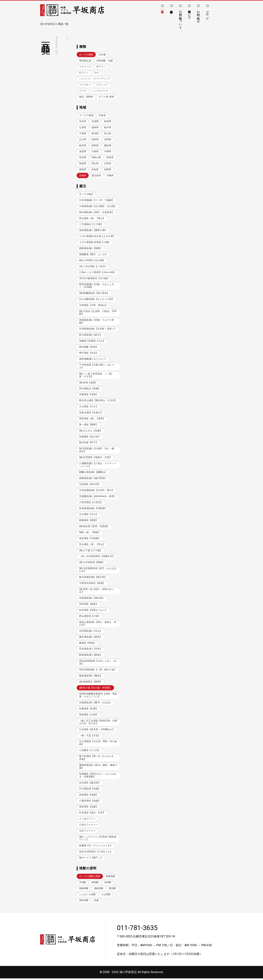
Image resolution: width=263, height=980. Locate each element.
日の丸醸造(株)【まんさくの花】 (97, 300)
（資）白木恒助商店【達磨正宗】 (97, 557)
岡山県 (95, 164)
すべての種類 (86, 55)
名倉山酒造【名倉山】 (91, 413)
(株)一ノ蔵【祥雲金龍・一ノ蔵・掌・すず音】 (97, 376)
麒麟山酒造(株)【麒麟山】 (93, 473)
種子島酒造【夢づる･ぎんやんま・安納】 (98, 759)
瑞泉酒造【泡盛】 (89, 808)
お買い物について (181, 18)
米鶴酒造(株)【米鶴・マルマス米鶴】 (97, 322)
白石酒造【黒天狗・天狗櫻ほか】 (97, 730)
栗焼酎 (112, 890)
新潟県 (95, 134)
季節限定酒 (85, 61)
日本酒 (102, 55)
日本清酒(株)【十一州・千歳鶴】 (97, 200)
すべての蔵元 (86, 194)
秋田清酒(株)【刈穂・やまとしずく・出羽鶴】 (97, 286)
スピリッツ (102, 85)
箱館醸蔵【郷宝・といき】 (93, 255)
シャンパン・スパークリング (95, 79)
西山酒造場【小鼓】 (90, 617)
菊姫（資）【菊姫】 (90, 533)
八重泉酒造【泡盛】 (90, 802)
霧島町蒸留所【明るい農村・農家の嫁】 (98, 768)
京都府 (95, 152)
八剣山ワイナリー (89, 826)
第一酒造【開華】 (89, 425)
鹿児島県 (96, 176)
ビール (83, 91)
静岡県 (95, 145)
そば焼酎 (106, 896)
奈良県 (83, 158)
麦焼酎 (95, 884)
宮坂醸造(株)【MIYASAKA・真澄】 (97, 497)
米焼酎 (108, 884)
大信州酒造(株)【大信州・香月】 (97, 491)
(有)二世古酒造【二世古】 (93, 267)
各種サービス (189, 13)
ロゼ (96, 73)
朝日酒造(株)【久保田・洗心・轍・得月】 (98, 451)
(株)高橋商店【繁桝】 (91, 683)
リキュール (85, 67)
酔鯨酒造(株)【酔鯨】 (91, 656)
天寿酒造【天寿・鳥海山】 (93, 305)
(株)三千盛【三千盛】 (91, 551)
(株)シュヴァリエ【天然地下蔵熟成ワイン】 (98, 840)
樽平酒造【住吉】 (89, 353)
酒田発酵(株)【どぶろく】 (93, 359)
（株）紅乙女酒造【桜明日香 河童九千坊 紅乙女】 (98, 723)
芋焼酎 (83, 884)
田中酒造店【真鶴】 (90, 389)
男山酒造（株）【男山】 (92, 218)
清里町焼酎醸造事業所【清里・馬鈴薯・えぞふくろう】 (98, 696)
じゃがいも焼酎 (87, 896)
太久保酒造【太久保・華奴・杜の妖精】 (98, 744)
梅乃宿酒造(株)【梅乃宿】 (93, 578)
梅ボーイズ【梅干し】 (91, 859)
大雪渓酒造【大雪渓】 (91, 503)
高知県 (95, 170)
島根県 (83, 164)
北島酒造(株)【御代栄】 (92, 599)
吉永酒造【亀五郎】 (90, 784)
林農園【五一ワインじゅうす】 (96, 847)
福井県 (95, 139)
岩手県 (83, 122)
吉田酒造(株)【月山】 (91, 632)
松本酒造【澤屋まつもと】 (93, 611)
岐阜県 (83, 145)
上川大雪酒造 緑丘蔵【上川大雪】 (97, 237)
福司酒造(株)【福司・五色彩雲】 (97, 212)
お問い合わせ (198, 15)
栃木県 (108, 128)
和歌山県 (96, 158)
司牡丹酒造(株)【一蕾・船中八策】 (98, 671)
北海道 (102, 115)
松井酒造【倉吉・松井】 (92, 814)
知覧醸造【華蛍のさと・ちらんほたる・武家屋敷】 (98, 776)
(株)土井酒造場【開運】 (92, 563)
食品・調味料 (86, 97)
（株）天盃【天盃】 (90, 737)
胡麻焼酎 (84, 890)
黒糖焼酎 (110, 878)
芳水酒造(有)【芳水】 (91, 650)
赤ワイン (101, 67)
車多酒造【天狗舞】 (90, 539)
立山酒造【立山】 (89, 515)
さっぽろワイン (87, 820)
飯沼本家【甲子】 (89, 443)
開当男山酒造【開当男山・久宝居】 (98, 401)
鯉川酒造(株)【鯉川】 (91, 335)
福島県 (95, 128)
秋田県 (108, 122)
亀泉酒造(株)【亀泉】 (91, 677)
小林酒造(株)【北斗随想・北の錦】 (98, 206)
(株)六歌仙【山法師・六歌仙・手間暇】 (98, 313)
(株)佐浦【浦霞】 (88, 383)
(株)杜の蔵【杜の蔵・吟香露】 (95, 689)
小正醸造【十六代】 (90, 752)
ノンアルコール (100, 91)
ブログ (207, 13)
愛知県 (108, 145)
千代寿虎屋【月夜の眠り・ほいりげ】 (97, 367)
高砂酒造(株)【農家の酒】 (93, 231)
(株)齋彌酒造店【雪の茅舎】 (94, 294)
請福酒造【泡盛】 (89, 796)
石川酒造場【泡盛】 (90, 790)
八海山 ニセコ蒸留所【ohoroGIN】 (98, 273)
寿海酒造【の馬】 (89, 716)
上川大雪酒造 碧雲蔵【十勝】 (95, 243)
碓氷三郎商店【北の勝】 (92, 261)
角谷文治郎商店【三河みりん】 (96, 853)
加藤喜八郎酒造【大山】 (92, 341)
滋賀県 (83, 152)
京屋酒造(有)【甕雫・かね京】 (95, 704)
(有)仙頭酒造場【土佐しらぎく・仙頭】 (98, 663)
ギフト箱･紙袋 (106, 97)
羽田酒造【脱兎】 (89, 605)
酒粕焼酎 (99, 890)
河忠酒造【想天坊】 (90, 485)
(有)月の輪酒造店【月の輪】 (94, 279)
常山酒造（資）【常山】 (92, 545)
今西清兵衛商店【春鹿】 (92, 584)
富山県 (108, 134)
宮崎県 (83, 176)
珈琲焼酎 (84, 902)
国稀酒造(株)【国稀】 (91, 249)
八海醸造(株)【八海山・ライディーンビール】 (98, 465)
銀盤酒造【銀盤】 (89, 521)
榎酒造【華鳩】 (87, 644)
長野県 (108, 139)
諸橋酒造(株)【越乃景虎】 (93, 479)
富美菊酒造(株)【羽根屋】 (93, 509)
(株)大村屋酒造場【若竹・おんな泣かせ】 (98, 571)
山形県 (83, 128)
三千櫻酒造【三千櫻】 (91, 224)
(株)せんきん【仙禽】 (91, 431)
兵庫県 (108, 152)
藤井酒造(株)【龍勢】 (91, 638)
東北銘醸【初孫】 (89, 347)
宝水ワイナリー (87, 832)
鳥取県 (110, 158)
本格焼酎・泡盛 (105, 61)
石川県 (83, 139)
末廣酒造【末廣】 (89, 395)
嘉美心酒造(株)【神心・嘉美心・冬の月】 (98, 624)
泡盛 (96, 902)
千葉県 (83, 134)
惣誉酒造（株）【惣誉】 (92, 419)
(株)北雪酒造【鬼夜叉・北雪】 (95, 458)
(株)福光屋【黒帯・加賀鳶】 (94, 527)
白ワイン (84, 73)
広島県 (108, 164)
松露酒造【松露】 (89, 710)
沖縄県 (110, 176)
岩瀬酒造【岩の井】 (90, 437)
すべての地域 (86, 115)
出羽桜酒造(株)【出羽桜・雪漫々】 (98, 329)
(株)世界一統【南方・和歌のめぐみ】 (97, 591)
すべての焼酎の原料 (90, 878)
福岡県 (108, 170)
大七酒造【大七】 (89, 407)
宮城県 (95, 122)
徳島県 (83, 170)
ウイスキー (85, 85)
